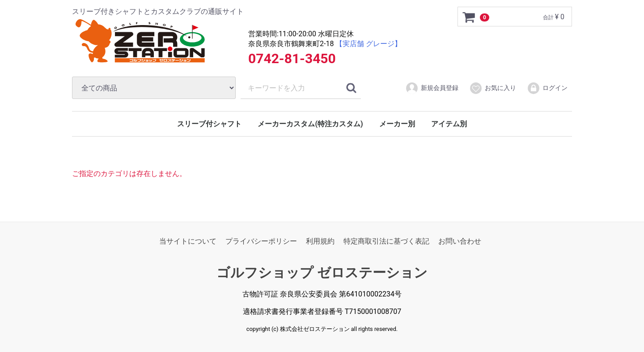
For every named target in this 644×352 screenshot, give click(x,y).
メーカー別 (397, 124)
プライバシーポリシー (261, 241)
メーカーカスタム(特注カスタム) (310, 124)
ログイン (547, 88)
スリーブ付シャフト (209, 124)
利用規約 (320, 241)
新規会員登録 (432, 88)
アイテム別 (449, 124)
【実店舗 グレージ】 (369, 44)
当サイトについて (188, 241)
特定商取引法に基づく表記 (386, 241)
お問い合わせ (460, 241)
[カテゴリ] (154, 88)
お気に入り (493, 88)
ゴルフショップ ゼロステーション (322, 273)
